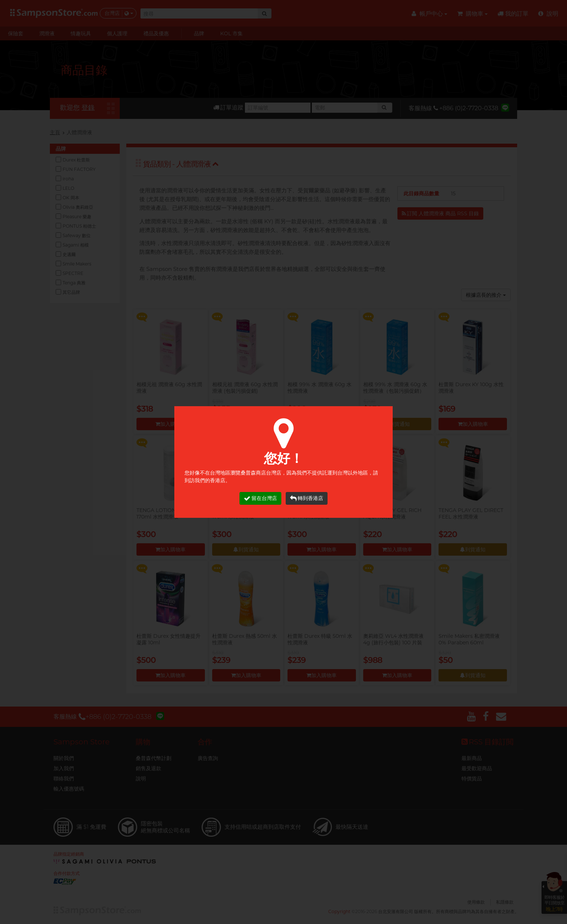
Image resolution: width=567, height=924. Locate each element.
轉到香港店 (307, 498)
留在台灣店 (260, 498)
